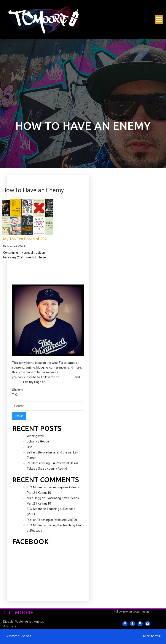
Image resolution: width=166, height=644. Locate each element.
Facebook (53, 382)
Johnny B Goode (38, 441)
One (30, 447)
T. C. (9, 246)
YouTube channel (71, 372)
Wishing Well (35, 436)
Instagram (67, 377)
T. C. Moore (34, 487)
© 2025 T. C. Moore (18, 636)
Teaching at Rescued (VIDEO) (57, 520)
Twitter (17, 382)
